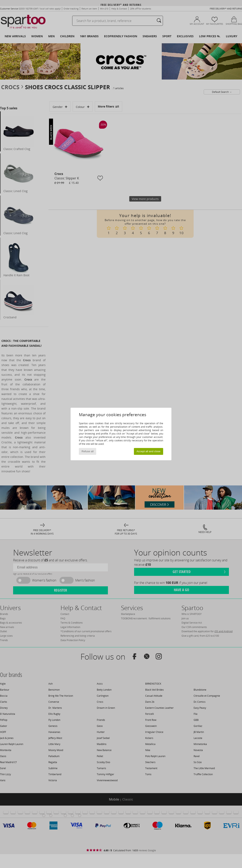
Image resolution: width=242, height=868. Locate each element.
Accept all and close (149, 451)
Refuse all (88, 451)
